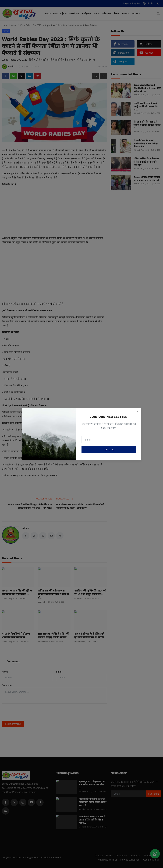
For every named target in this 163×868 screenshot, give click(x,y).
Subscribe (109, 449)
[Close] (137, 411)
